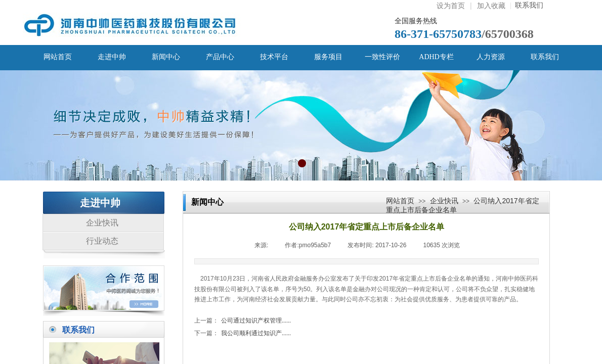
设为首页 (451, 6)
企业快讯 (444, 201)
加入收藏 (491, 6)
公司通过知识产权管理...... (243, 321)
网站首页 (400, 201)
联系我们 (527, 5)
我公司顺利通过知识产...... (243, 333)
